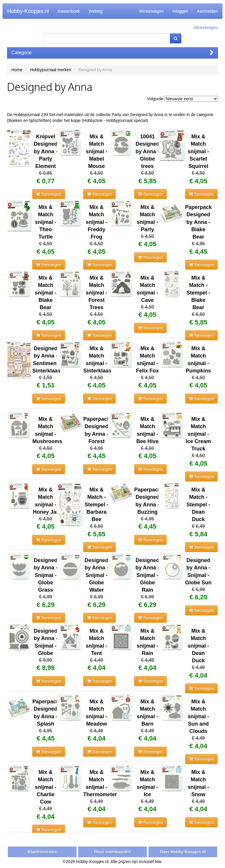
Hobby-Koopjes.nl (28, 11)
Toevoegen (48, 194)
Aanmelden (207, 11)
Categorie (112, 53)
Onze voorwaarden (112, 852)
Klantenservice (42, 852)
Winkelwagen (151, 11)
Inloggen (180, 11)
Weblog (96, 11)
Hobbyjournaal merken (51, 70)
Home (17, 70)
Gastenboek (69, 11)
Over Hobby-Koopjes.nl (183, 852)
